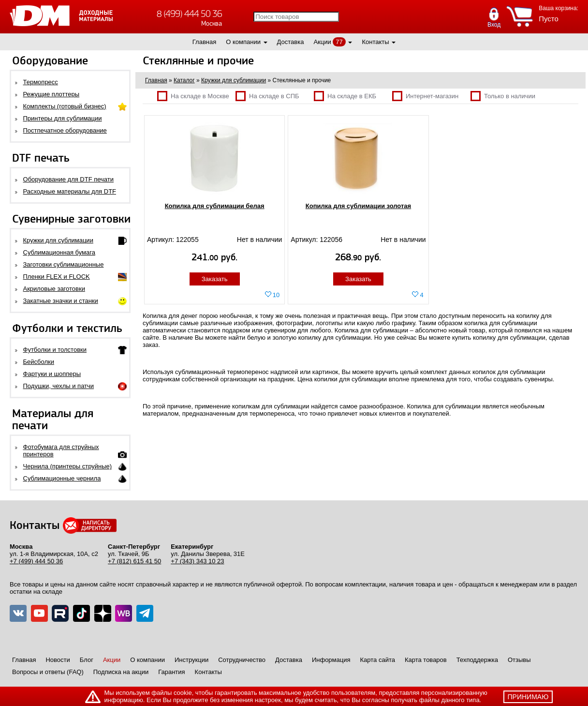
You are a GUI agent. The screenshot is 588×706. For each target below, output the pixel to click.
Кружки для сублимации (58, 240)
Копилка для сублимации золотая (358, 206)
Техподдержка (477, 660)
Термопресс (41, 82)
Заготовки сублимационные (64, 264)
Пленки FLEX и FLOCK (57, 277)
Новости (58, 660)
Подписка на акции (121, 672)
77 (339, 42)
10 (276, 295)
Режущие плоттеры (51, 94)
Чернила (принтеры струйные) (68, 466)
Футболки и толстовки (55, 350)
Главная (204, 42)
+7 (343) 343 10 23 (197, 561)
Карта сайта (378, 660)
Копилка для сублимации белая (215, 206)
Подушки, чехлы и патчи (59, 386)
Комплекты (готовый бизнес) (65, 106)
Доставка (291, 42)
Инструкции (191, 660)
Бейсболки (39, 362)
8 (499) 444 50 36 (189, 14)
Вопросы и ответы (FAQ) (48, 672)
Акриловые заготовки (54, 289)
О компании (243, 42)
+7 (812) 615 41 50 (134, 561)
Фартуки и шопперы (52, 374)
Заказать (215, 279)
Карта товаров (426, 660)
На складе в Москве (193, 96)
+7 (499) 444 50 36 (36, 561)
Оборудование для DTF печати (69, 179)
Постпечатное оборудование (65, 130)
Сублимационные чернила (62, 478)
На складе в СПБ (267, 96)
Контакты (375, 42)
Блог (87, 660)
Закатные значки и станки (61, 301)
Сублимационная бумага (59, 252)
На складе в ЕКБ (345, 96)
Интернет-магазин (425, 96)
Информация (331, 660)
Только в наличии (503, 96)
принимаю (528, 697)
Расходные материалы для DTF (70, 191)
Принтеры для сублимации (63, 118)
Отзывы (519, 660)
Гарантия (171, 672)
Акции (322, 42)
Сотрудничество (242, 660)
